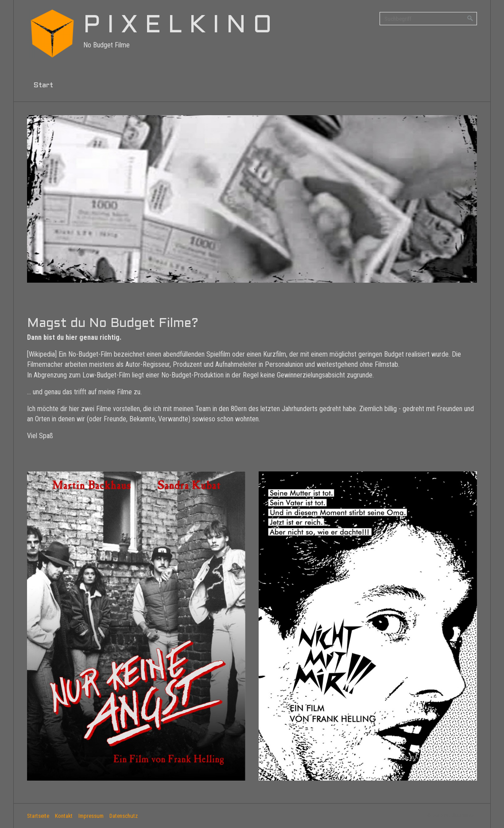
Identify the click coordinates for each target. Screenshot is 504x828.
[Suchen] (470, 19)
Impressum (91, 816)
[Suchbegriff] (428, 19)
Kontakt (64, 816)
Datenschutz (124, 816)
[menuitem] (43, 86)
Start (43, 85)
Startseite (38, 816)
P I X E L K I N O (178, 26)
